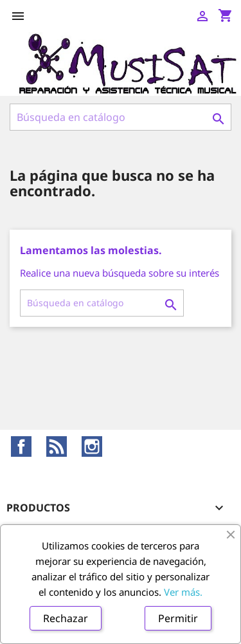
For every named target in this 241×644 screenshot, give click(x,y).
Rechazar (66, 618)
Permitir (178, 618)
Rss (57, 446)
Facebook (21, 446)
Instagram (92, 446)
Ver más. (183, 592)
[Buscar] (121, 117)
